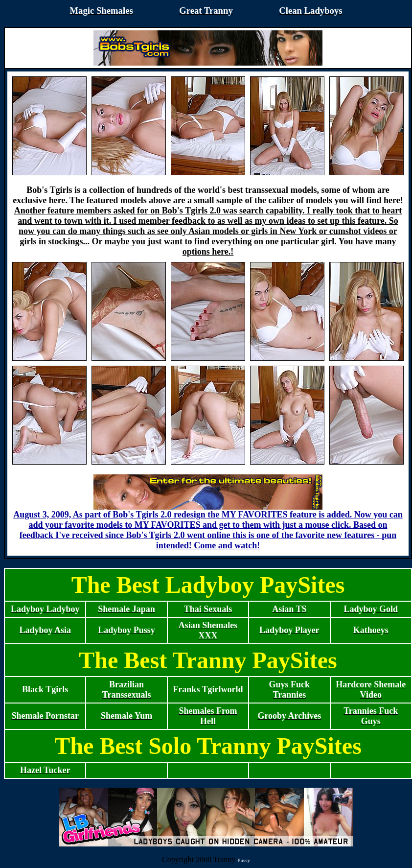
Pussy (244, 860)
